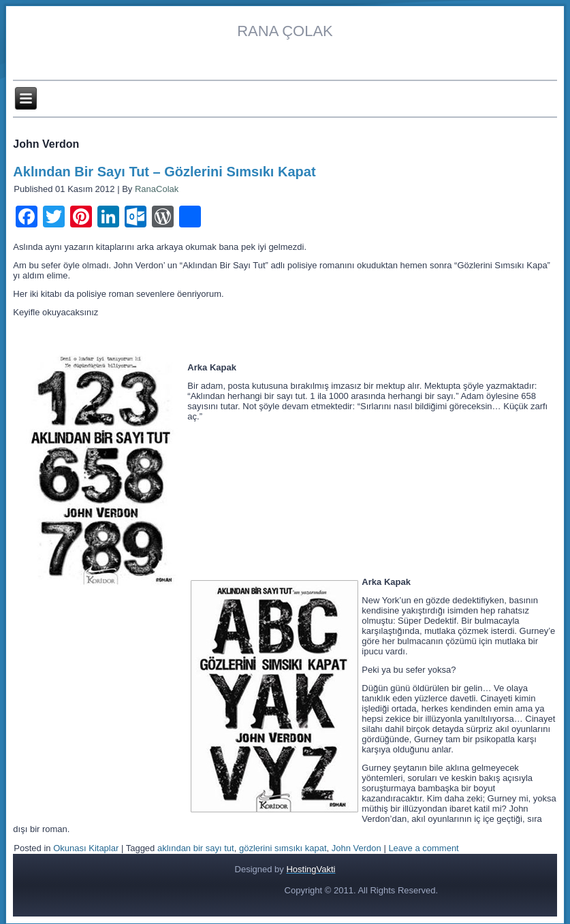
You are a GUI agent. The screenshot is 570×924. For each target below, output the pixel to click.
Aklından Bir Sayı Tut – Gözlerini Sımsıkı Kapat (164, 172)
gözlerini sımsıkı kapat (283, 848)
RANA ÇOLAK (285, 31)
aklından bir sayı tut (196, 848)
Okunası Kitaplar (86, 848)
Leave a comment (423, 848)
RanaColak (157, 189)
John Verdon (357, 848)
